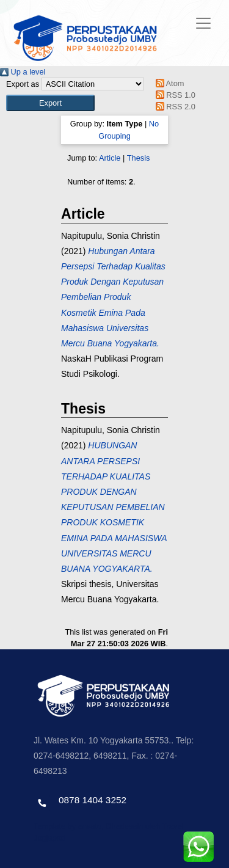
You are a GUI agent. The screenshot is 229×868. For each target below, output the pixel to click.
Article (110, 158)
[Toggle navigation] (203, 23)
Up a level (23, 72)
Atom (168, 83)
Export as (23, 84)
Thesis (139, 158)
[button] (50, 103)
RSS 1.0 (173, 95)
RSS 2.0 (173, 107)
